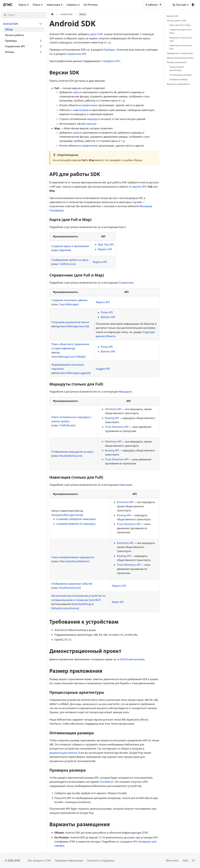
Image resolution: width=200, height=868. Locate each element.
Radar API (118, 602)
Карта (122, 227)
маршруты (94, 119)
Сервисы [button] (72, 5)
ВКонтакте (172, 860)
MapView (65, 250)
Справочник (126, 283)
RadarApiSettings (81, 604)
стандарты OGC (111, 61)
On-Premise (91, 5)
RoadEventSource (70, 588)
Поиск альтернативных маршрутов (73, 557)
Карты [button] (22, 5)
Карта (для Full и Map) (180, 25)
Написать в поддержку (101, 860)
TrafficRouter (67, 425)
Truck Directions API (117, 427)
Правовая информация (69, 860)
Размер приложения (177, 62)
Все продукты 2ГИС (40, 860)
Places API (107, 312)
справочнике (89, 105)
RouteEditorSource (70, 456)
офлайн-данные (87, 124)
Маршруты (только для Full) (181, 39)
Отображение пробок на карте (70, 260)
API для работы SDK (176, 21)
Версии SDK (173, 16)
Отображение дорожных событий (72, 584)
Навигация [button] (53, 5)
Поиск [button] (36, 5)
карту (76, 92)
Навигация (125, 485)
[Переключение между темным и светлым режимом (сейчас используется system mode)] (193, 5)
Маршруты (125, 392)
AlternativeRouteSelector (74, 561)
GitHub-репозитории (132, 659)
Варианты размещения (178, 84)
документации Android (63, 753)
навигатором (81, 110)
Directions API (113, 409)
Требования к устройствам (180, 53)
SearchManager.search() (74, 326)
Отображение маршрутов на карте (72, 452)
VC (193, 860)
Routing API (112, 418)
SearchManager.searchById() (68, 357)
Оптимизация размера (180, 75)
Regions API (105, 249)
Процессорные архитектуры (177, 68)
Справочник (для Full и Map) (180, 31)
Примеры (109, 50)
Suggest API (103, 369)
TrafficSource (67, 264)
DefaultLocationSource (65, 608)
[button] (23, 24)
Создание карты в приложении (70, 246)
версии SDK (139, 187)
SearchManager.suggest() (75, 373)
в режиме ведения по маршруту (76, 524)
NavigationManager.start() (67, 515)
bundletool (107, 782)
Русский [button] (179, 5)
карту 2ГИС (97, 34)
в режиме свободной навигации (76, 519)
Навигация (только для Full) (181, 47)
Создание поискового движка (69, 300)
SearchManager (69, 304)
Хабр (185, 860)
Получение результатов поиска (70, 322)
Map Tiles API (106, 245)
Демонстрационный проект (180, 58)
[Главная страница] (52, 14)
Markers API (108, 317)
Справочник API (76, 54)
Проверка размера (179, 79)
